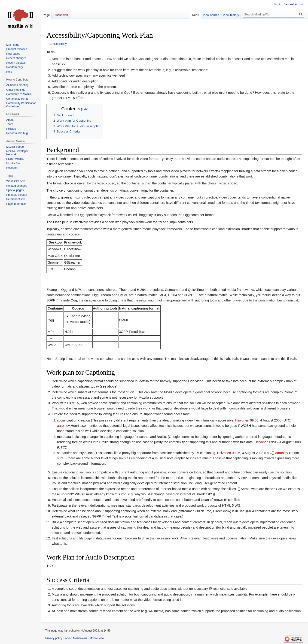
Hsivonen (242, 420)
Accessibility (59, 44)
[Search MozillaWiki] (273, 14)
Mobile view (97, 638)
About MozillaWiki (76, 638)
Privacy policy (54, 638)
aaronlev (63, 426)
